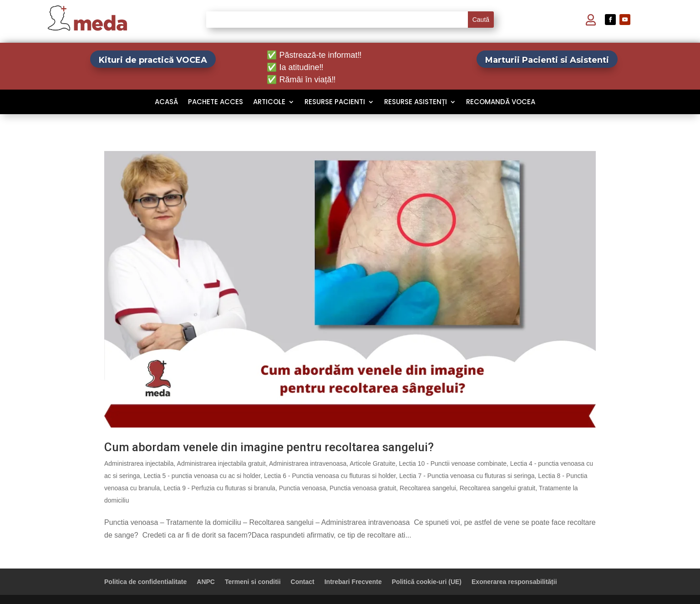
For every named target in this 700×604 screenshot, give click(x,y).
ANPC (206, 582)
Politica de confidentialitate (145, 582)
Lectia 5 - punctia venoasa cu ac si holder (202, 476)
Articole (269, 103)
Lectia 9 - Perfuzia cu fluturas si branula (219, 488)
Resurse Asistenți (416, 103)
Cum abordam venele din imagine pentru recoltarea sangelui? (269, 447)
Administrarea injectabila (139, 463)
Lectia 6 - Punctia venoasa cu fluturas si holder (330, 476)
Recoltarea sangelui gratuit (498, 488)
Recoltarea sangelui (428, 488)
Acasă (166, 103)
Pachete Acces (216, 103)
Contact (303, 582)
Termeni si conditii (253, 582)
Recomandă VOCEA (501, 103)
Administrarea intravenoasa (308, 463)
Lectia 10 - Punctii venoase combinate (453, 463)
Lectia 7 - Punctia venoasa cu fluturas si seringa (467, 476)
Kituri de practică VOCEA (153, 60)
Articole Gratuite (372, 463)
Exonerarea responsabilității (514, 582)
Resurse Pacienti (335, 103)
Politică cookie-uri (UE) (427, 582)
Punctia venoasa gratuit (363, 488)
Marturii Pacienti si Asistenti (547, 60)
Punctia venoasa (303, 488)
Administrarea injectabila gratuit (221, 463)
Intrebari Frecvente (353, 582)
